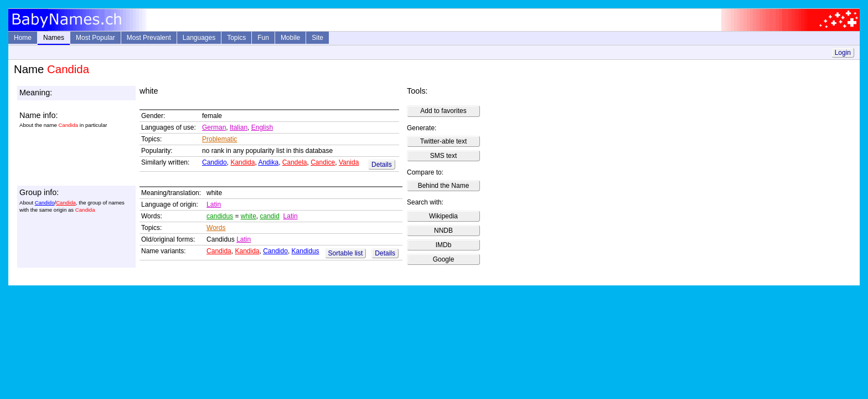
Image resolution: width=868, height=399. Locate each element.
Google (444, 259)
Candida (66, 203)
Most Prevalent (149, 38)
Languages (199, 38)
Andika (268, 162)
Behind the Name (444, 186)
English (262, 127)
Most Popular (95, 38)
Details (382, 165)
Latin (214, 204)
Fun (263, 38)
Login (843, 53)
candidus (220, 216)
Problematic (219, 139)
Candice (323, 162)
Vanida (349, 162)
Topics (236, 38)
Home (23, 38)
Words (216, 228)
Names (54, 38)
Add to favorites (443, 111)
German (214, 127)
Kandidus (306, 251)
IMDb (444, 245)
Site (317, 38)
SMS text (444, 156)
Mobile (290, 38)
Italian (239, 127)
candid (270, 216)
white (249, 216)
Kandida (242, 162)
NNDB (443, 231)
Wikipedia (443, 216)
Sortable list (346, 253)
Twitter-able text (444, 141)
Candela (295, 162)
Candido (215, 162)
